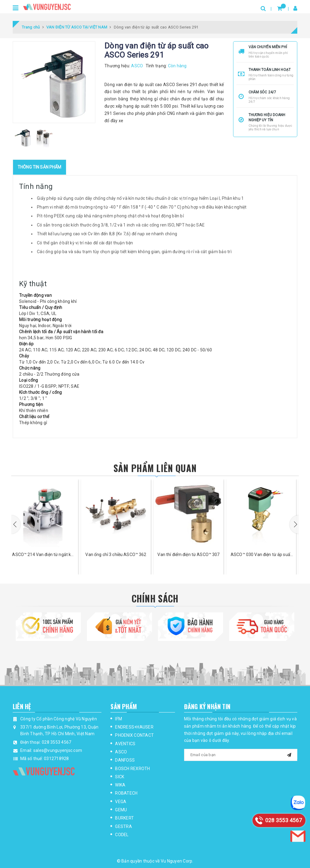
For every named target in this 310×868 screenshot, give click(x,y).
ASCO (121, 752)
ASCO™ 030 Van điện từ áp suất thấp (264, 555)
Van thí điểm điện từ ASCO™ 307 (191, 555)
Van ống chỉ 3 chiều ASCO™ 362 (119, 555)
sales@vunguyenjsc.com (58, 750)
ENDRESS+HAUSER (134, 727)
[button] (16, 524)
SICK (120, 777)
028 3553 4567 (56, 742)
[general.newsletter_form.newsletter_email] (241, 755)
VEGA (121, 802)
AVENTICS (125, 744)
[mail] (289, 754)
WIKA (120, 785)
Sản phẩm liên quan (155, 468)
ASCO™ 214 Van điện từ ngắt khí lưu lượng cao (46, 555)
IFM (119, 719)
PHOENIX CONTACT (134, 735)
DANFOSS (125, 760)
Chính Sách (155, 598)
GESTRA (124, 826)
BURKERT (124, 818)
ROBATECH (126, 793)
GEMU (121, 810)
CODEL (122, 835)
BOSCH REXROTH (132, 769)
